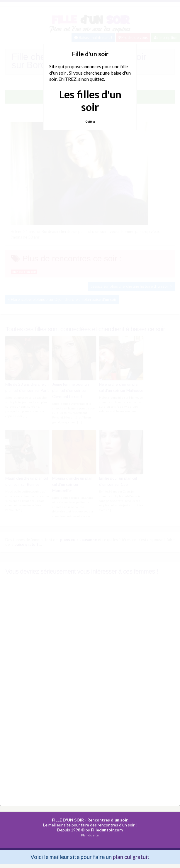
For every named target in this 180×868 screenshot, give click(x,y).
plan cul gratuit (131, 856)
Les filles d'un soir (90, 101)
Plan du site (90, 834)
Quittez (90, 122)
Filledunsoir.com (107, 829)
